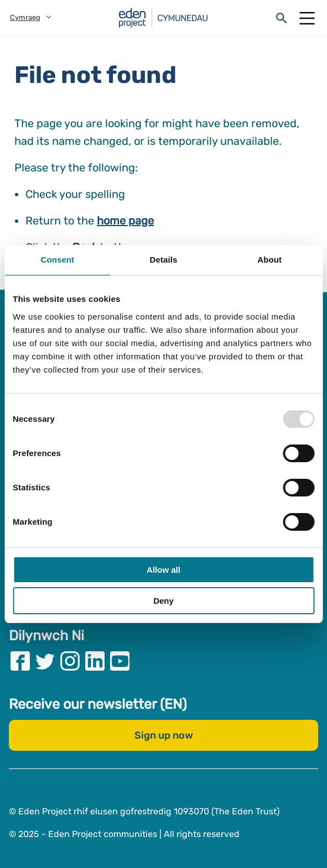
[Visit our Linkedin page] (95, 661)
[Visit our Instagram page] (70, 661)
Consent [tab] (57, 260)
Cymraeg (25, 17)
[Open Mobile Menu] (307, 18)
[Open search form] (282, 18)
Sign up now (164, 735)
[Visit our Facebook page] (20, 661)
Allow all (163, 570)
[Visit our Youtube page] (120, 661)
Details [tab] (164, 260)
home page (125, 221)
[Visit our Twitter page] (45, 661)
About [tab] (269, 260)
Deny (163, 601)
